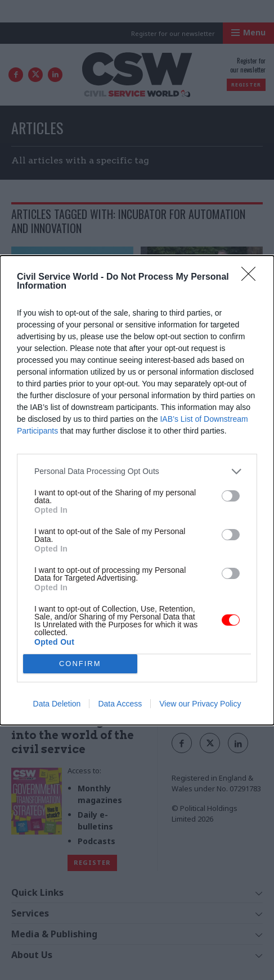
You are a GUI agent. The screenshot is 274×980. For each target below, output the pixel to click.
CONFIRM (80, 664)
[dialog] (137, 490)
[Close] (252, 277)
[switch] (231, 496)
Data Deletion (57, 704)
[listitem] (137, 471)
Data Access (120, 704)
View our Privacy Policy (200, 704)
